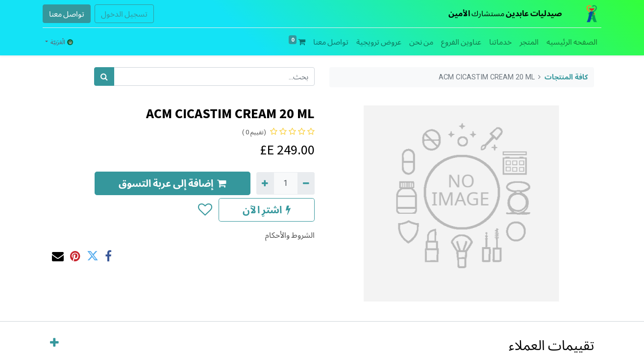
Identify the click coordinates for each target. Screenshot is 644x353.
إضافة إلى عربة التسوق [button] (173, 183)
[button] (205, 210)
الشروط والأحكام (290, 235)
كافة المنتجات (566, 77)
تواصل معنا (67, 14)
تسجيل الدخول (124, 14)
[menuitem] (572, 42)
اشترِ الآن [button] (267, 210)
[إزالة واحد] (306, 183)
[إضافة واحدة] (265, 183)
